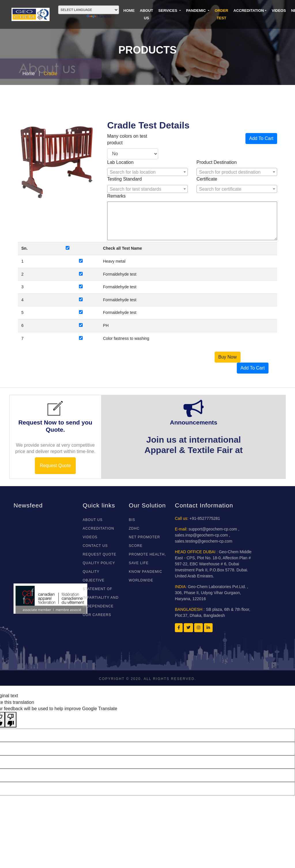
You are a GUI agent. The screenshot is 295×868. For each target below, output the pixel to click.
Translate (99, 16)
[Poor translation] (11, 720)
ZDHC (134, 528)
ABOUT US (146, 14)
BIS (132, 520)
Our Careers (97, 615)
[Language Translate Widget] (89, 10)
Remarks (116, 196)
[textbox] (147, 172)
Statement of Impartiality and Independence (101, 598)
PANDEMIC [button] (196, 11)
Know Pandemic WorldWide (145, 576)
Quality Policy (99, 563)
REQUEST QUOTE (100, 554)
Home (29, 74)
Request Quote (55, 466)
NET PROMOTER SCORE (144, 541)
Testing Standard (124, 179)
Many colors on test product (127, 139)
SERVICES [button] (168, 11)
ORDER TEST (221, 14)
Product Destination (217, 162)
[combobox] (147, 172)
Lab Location (120, 162)
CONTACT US (95, 546)
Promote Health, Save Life (147, 559)
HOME (129, 11)
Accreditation (249, 11)
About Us (93, 520)
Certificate (207, 179)
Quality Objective (94, 576)
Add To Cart (261, 138)
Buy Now (228, 357)
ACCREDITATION (98, 528)
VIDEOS (279, 11)
